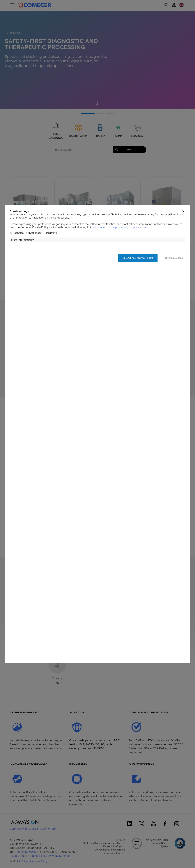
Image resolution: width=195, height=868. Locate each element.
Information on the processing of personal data (120, 239)
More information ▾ (22, 252)
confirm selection (174, 270)
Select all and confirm (137, 270)
